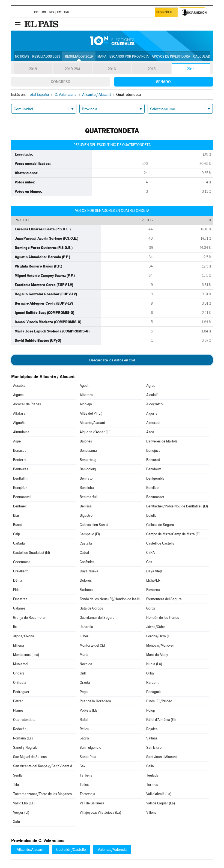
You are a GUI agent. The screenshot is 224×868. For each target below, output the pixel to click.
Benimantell (22, 497)
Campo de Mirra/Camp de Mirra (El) (173, 534)
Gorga (151, 608)
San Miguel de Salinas (30, 757)
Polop (151, 710)
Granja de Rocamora (29, 618)
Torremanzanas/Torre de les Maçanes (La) (44, 794)
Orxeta (85, 683)
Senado (163, 82)
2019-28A (72, 69)
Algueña (19, 423)
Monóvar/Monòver (160, 645)
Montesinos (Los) (26, 655)
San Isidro (154, 747)
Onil (83, 673)
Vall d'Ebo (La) (24, 803)
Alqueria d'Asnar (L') (95, 432)
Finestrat (20, 599)
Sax (83, 766)
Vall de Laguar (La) (161, 803)
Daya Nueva (89, 571)
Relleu (84, 729)
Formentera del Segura (164, 599)
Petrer (18, 701)
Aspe (17, 441)
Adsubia (19, 386)
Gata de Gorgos (91, 608)
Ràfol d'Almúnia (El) (161, 720)
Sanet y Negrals (25, 747)
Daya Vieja (154, 571)
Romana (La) (23, 738)
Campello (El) (90, 534)
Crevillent (20, 571)
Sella (150, 766)
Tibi (16, 785)
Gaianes (19, 608)
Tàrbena (86, 775)
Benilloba (87, 488)
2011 (191, 69)
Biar (16, 515)
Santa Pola (88, 757)
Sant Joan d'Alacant (162, 757)
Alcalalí (152, 395)
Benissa (86, 506)
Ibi (15, 627)
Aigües (18, 395)
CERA (150, 553)
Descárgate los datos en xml (112, 360)
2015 (151, 69)
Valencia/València (112, 849)
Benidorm (154, 469)
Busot (17, 525)
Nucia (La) (154, 664)
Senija (18, 775)
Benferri (19, 460)
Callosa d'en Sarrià (94, 525)
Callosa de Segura (160, 525)
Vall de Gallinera (92, 803)
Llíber (84, 636)
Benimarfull (89, 497)
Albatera (86, 395)
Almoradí (153, 423)
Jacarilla (86, 627)
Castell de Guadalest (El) (32, 553)
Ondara (19, 673)
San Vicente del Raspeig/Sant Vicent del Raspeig (44, 766)
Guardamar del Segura (97, 618)
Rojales (152, 729)
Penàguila (154, 692)
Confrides (87, 562)
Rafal (84, 720)
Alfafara (19, 413)
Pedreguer (21, 692)
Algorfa (152, 413)
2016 (112, 69)
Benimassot (155, 497)
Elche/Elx (153, 580)
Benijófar (20, 488)
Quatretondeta (24, 720)
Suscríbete (165, 13)
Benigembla (155, 478)
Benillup (152, 488)
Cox (149, 562)
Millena (19, 645)
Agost (84, 386)
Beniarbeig (88, 460)
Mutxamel (21, 664)
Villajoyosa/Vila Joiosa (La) (100, 812)
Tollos (84, 785)
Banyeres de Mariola (162, 441)
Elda (16, 590)
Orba (150, 673)
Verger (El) (21, 812)
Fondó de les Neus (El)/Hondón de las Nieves (111, 599)
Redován (20, 729)
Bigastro (86, 515)
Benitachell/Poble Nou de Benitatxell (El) (177, 506)
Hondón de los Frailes (163, 618)
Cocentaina (22, 562)
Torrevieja (87, 794)
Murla (84, 655)
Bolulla (151, 515)
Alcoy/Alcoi (155, 404)
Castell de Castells (160, 543)
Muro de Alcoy (157, 655)
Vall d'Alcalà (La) (159, 794)
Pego (84, 692)
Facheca (86, 590)
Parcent (152, 683)
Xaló (17, 822)
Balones (86, 441)
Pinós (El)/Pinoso (159, 701)
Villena (151, 812)
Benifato (86, 478)
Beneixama (88, 451)
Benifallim (21, 478)
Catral (84, 553)
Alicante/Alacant (92, 423)
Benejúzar (154, 451)
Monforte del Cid (92, 645)
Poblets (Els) (89, 710)
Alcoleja (86, 404)
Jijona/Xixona (24, 636)
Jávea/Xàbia (156, 627)
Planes (18, 710)
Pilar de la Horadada (95, 701)
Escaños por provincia (129, 57)
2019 (33, 69)
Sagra (84, 738)
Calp (17, 534)
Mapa (102, 57)
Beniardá (153, 460)
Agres (151, 386)
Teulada (152, 775)
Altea (150, 432)
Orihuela (20, 683)
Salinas (152, 738)
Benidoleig (88, 469)
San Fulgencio (90, 747)
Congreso (61, 82)
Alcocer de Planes (27, 404)
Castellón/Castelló (71, 849)
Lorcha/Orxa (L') (159, 636)
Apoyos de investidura (171, 57)
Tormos (152, 785)
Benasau (20, 451)
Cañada (19, 543)
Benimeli (20, 506)
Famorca (153, 590)
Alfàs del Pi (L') (91, 413)
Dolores (86, 580)
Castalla (86, 543)
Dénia (18, 580)
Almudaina (21, 432)
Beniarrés (21, 469)
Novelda (86, 664)
